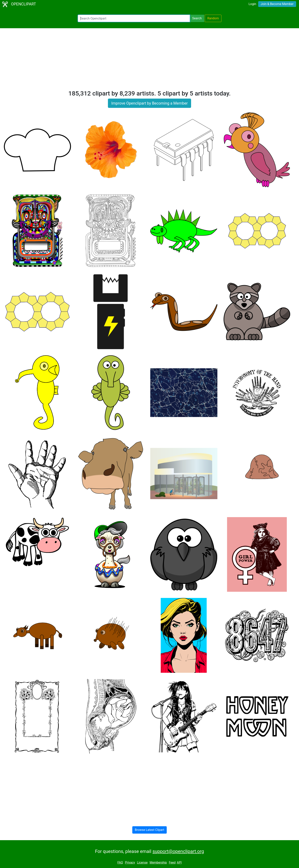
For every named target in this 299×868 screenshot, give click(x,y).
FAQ (120, 862)
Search (197, 18)
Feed (172, 862)
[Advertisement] (149, 61)
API (179, 862)
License (142, 862)
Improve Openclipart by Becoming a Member (149, 103)
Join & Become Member (277, 4)
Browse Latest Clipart (150, 830)
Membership (158, 862)
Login (252, 4)
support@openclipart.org (178, 851)
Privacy (130, 862)
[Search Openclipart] (134, 18)
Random (213, 18)
